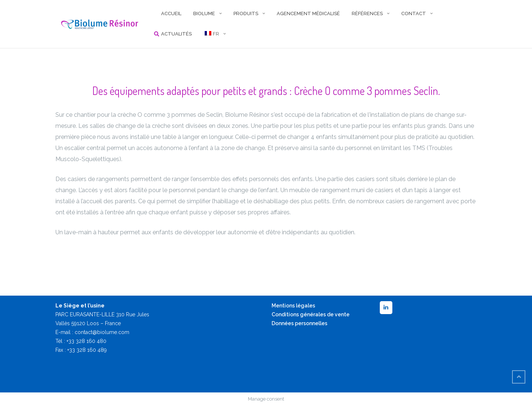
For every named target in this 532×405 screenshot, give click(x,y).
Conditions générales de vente (311, 314)
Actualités (176, 34)
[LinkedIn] (386, 308)
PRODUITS (246, 13)
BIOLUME (204, 13)
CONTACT (414, 13)
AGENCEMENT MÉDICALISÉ (308, 13)
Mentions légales (293, 306)
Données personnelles (299, 323)
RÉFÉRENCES (367, 13)
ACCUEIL (171, 13)
